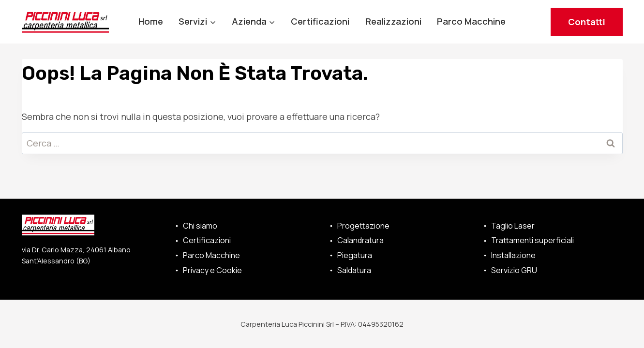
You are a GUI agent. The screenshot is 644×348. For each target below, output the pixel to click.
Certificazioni (320, 21)
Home (151, 21)
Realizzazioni (393, 21)
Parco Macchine (471, 21)
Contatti (587, 22)
